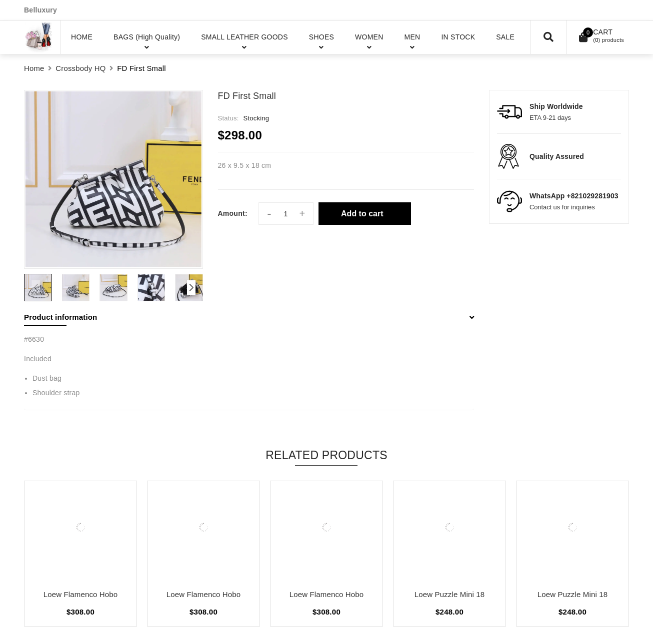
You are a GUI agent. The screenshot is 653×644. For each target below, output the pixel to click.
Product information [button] (249, 317)
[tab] (249, 317)
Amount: (233, 213)
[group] (113, 179)
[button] (191, 288)
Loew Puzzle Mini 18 (449, 594)
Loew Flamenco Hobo (81, 594)
